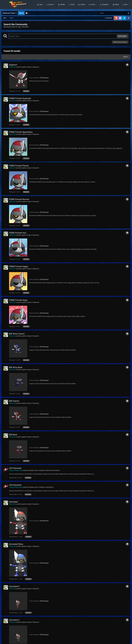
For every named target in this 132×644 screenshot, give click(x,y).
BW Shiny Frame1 (17, 334)
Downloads (115, 5)
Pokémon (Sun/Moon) (46, 487)
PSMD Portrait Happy (19, 266)
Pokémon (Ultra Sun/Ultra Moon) (50, 470)
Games (82, 5)
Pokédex (72, 5)
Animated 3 (14, 586)
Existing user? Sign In (10, 13)
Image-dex (36, 67)
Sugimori (13, 65)
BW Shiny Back (16, 367)
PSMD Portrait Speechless (21, 132)
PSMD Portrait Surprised (20, 98)
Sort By (126, 57)
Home (51, 5)
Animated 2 (14, 620)
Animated (13, 502)
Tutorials (92, 5)
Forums (103, 5)
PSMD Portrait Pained (19, 166)
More (126, 5)
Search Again (122, 36)
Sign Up (21, 13)
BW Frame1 (14, 401)
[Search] (107, 13)
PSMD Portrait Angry (18, 300)
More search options (120, 42)
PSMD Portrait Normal (19, 199)
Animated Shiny (16, 544)
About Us (61, 5)
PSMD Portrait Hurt (18, 233)
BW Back (13, 435)
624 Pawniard (44, 78)
